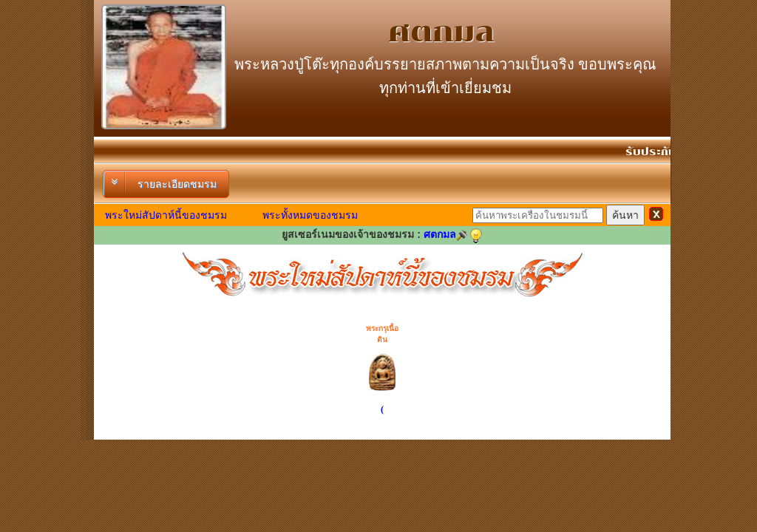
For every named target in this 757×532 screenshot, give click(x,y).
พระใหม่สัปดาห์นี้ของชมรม (166, 215)
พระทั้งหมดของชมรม (310, 215)
